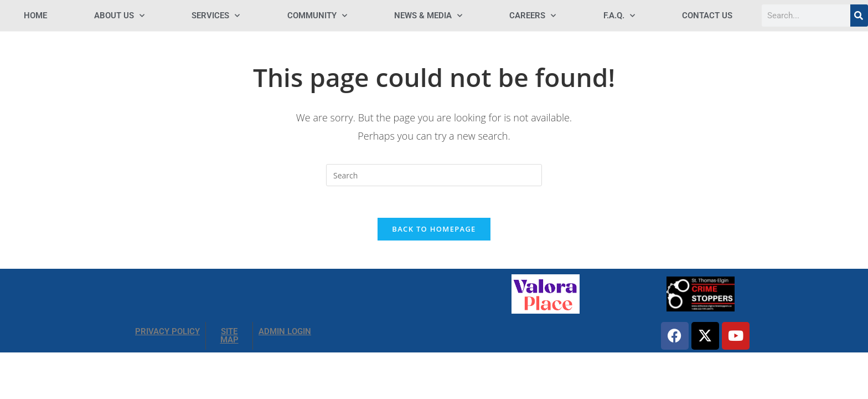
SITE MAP (229, 338)
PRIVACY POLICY (167, 334)
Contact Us (707, 16)
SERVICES (216, 16)
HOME (35, 16)
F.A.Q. (619, 16)
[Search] (859, 16)
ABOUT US (119, 16)
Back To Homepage (434, 231)
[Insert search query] (434, 175)
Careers (533, 16)
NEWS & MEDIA (428, 16)
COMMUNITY (317, 16)
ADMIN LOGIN (285, 334)
